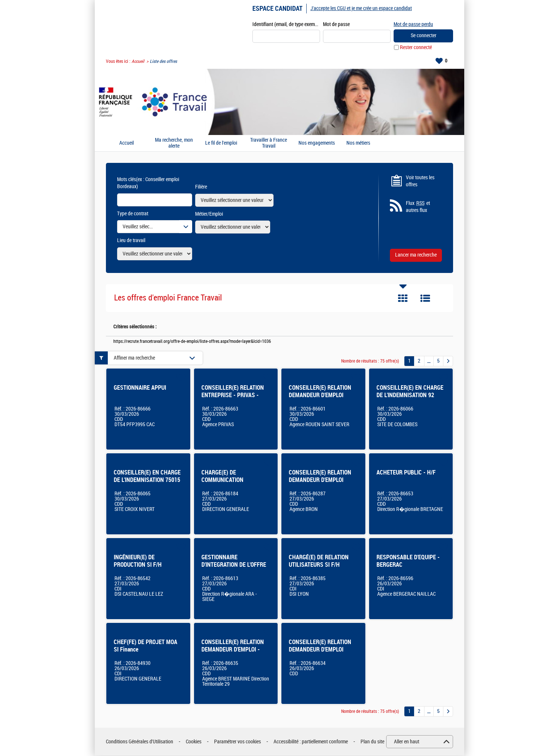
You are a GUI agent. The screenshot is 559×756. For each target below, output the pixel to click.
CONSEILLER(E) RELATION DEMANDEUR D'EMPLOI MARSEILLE (320, 650)
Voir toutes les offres (420, 181)
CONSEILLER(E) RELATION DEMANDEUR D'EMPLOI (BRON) (320, 480)
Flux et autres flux (418, 207)
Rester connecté (416, 48)
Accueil (138, 62)
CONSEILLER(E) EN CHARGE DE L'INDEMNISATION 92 (410, 392)
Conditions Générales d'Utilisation (140, 742)
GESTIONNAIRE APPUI (140, 388)
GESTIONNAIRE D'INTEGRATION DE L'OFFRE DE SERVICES (234, 565)
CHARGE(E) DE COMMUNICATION (222, 477)
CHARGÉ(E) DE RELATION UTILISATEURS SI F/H (319, 561)
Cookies (194, 742)
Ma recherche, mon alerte (174, 143)
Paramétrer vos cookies (238, 742)
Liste (425, 299)
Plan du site (372, 742)
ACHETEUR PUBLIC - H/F (406, 473)
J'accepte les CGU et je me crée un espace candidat (361, 8)
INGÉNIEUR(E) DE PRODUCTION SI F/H (138, 561)
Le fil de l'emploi (221, 144)
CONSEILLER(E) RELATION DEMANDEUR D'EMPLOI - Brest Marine (233, 650)
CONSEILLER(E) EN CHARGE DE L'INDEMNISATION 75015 (147, 477)
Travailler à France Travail (269, 143)
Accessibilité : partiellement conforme (311, 742)
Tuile (403, 299)
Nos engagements (317, 144)
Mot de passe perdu (413, 24)
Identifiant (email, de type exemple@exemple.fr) (286, 25)
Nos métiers (358, 144)
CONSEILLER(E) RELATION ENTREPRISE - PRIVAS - (233, 392)
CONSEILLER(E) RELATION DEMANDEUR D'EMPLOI (320, 392)
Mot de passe (336, 25)
